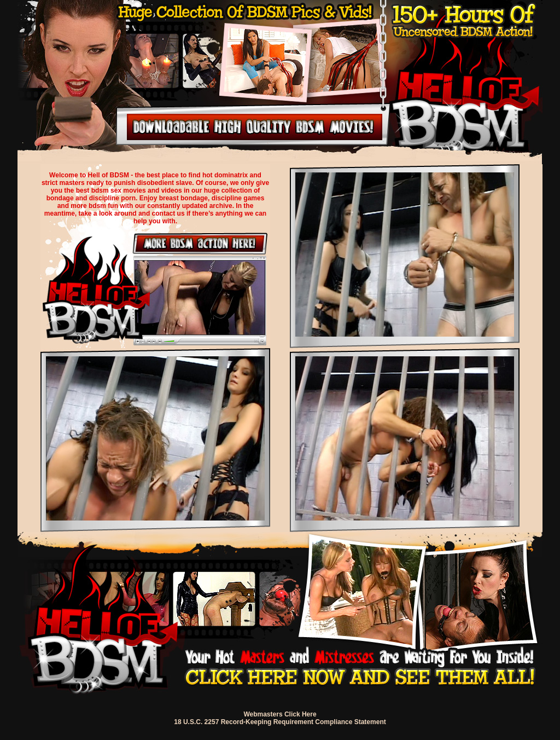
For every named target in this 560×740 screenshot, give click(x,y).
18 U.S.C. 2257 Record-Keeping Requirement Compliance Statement (280, 722)
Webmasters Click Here (280, 714)
